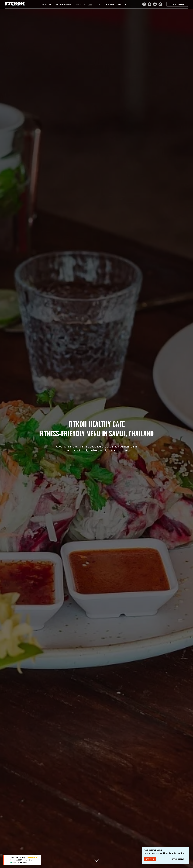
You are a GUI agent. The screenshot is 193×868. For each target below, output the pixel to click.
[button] (177, 4)
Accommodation (64, 4)
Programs (47, 4)
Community (109, 4)
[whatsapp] (160, 4)
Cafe (90, 4)
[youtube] (155, 4)
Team (98, 4)
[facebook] (144, 4)
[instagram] (150, 4)
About (121, 4)
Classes (79, 4)
